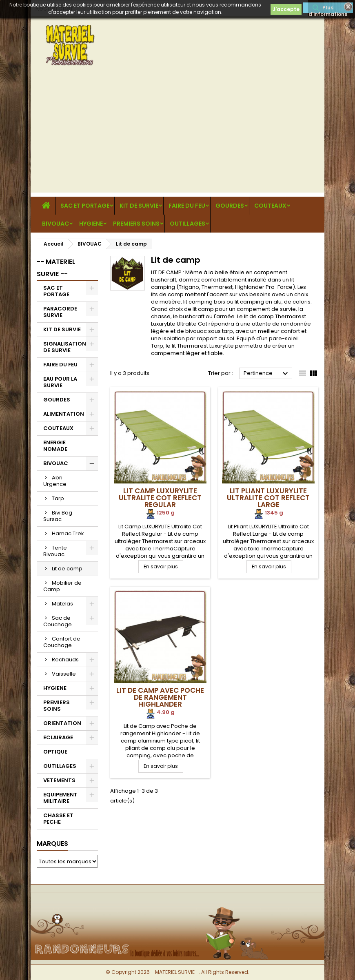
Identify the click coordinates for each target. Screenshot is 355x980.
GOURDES (230, 206)
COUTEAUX (270, 206)
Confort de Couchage (62, 642)
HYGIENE (91, 224)
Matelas (62, 604)
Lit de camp (67, 569)
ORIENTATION (62, 723)
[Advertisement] (177, 135)
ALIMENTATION (64, 414)
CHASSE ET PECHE (58, 819)
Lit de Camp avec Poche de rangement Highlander (160, 697)
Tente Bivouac (55, 551)
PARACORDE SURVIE (60, 312)
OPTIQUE (55, 752)
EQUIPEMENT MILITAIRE (60, 798)
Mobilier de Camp (62, 586)
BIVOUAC (55, 224)
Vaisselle (64, 674)
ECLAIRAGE (58, 737)
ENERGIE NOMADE (55, 446)
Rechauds (65, 660)
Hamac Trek (68, 533)
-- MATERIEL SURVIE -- (56, 268)
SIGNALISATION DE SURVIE (65, 347)
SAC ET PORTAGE (85, 206)
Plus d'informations (328, 9)
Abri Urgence (55, 481)
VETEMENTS (59, 780)
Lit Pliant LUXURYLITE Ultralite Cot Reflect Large (268, 498)
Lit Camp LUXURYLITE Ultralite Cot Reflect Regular (160, 498)
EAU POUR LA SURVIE (60, 382)
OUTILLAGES (187, 224)
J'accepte (286, 9)
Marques (52, 844)
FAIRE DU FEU (187, 206)
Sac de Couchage (58, 621)
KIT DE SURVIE (139, 206)
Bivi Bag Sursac (58, 516)
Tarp (58, 498)
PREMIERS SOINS (136, 224)
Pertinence (267, 374)
